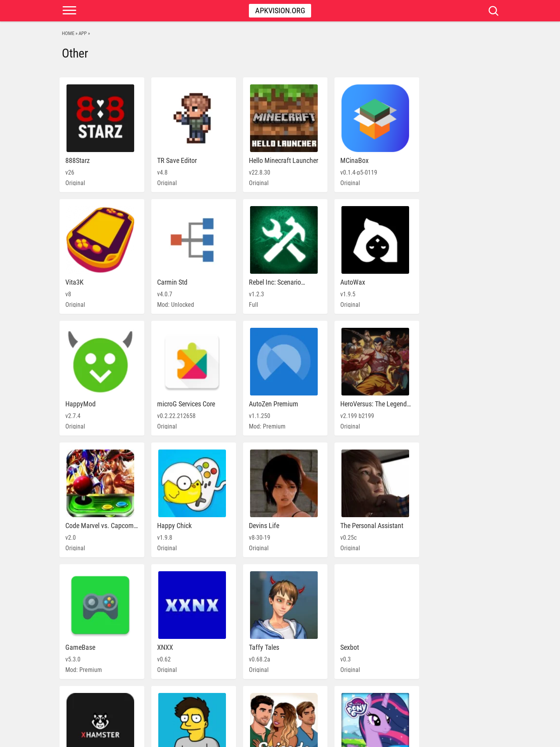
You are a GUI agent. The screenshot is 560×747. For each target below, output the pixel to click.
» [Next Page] (333, 705)
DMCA (462, 737)
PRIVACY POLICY (432, 737)
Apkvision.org (280, 10)
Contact (485, 737)
